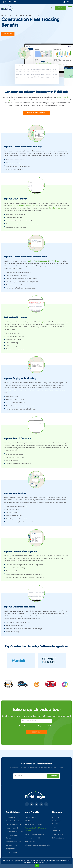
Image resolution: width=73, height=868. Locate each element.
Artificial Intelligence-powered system (25, 206)
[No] (71, 863)
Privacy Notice (57, 834)
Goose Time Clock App (14, 832)
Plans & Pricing (11, 852)
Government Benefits (33, 838)
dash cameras (54, 208)
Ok (37, 865)
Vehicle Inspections (13, 828)
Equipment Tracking (13, 841)
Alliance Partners (31, 817)
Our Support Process (57, 822)
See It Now (8, 34)
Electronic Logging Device (13, 837)
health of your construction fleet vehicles (43, 261)
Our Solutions (13, 812)
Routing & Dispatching (14, 824)
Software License (58, 838)
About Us (55, 817)
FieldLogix (40, 322)
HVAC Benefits (30, 821)
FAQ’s (54, 827)
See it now (60, 8)
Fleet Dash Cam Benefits (15, 821)
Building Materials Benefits (34, 834)
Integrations (10, 849)
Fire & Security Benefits (33, 824)
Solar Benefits (30, 841)
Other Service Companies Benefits (37, 845)
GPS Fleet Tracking (13, 817)
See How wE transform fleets (36, 113)
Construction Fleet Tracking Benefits (35, 829)
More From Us (32, 812)
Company (57, 812)
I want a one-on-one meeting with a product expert (38, 726)
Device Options (11, 845)
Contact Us (56, 831)
